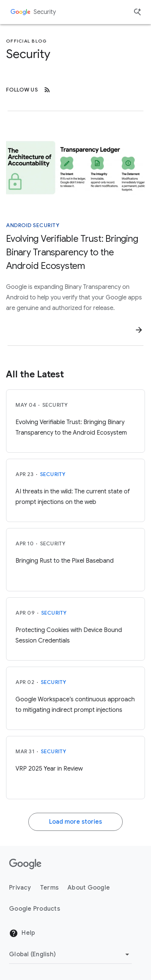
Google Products (35, 909)
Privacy (20, 888)
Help (22, 933)
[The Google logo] (25, 864)
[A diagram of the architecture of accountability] (75, 167)
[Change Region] (70, 954)
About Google (89, 888)
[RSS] (47, 90)
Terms (49, 888)
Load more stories (75, 822)
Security (45, 12)
